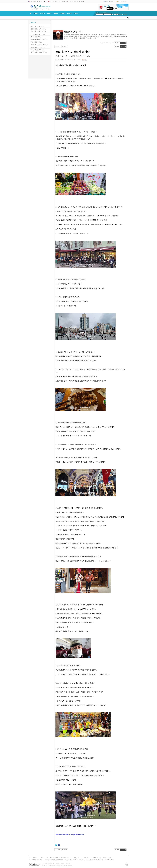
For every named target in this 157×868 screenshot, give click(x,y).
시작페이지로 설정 (110, 2)
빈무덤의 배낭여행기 (37, 34)
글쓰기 (123, 43)
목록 (117, 47)
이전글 (58, 47)
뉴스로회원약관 (54, 858)
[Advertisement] (40, 67)
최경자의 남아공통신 (37, 50)
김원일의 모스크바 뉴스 (37, 26)
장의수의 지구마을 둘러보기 (39, 44)
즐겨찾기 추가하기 (123, 2)
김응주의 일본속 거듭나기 (38, 29)
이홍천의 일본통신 (36, 42)
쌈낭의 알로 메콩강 (36, 37)
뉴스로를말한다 (33, 858)
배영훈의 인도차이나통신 (38, 31)
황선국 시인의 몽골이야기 (38, 52)
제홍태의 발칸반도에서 (37, 47)
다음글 (65, 47)
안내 (117, 43)
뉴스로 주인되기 (44, 858)
